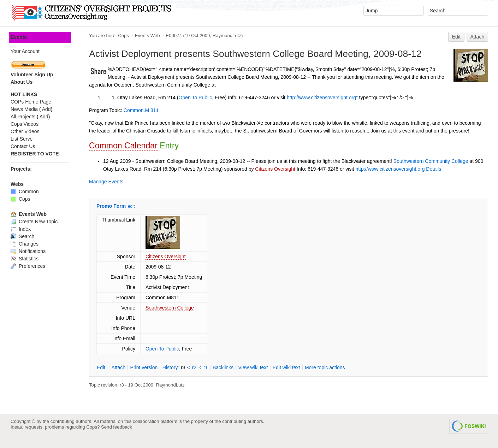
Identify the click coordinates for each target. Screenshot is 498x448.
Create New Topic (34, 222)
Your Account (25, 51)
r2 (194, 367)
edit (131, 206)
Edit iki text (286, 367)
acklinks (223, 367)
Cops (123, 36)
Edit (456, 37)
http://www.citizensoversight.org (390, 169)
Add (46, 109)
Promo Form (111, 206)
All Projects (23, 117)
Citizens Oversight (275, 169)
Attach (478, 37)
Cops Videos (25, 124)
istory (170, 367)
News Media (24, 109)
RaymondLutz (227, 36)
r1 (206, 367)
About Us (22, 82)
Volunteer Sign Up (32, 75)
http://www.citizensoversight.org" (322, 98)
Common (25, 191)
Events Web (147, 36)
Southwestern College (170, 308)
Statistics (25, 259)
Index (21, 229)
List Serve (22, 139)
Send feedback (117, 427)
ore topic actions (325, 367)
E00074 (174, 36)
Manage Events (106, 182)
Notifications (28, 251)
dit (102, 367)
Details (434, 169)
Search (22, 236)
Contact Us (23, 146)
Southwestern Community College (431, 161)
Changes (25, 244)
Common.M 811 (141, 110)
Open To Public (195, 98)
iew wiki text (253, 367)
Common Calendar (123, 146)
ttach (118, 367)
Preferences (28, 266)
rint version (144, 367)
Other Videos (25, 131)
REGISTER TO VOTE (35, 154)
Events (19, 37)
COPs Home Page (31, 102)
